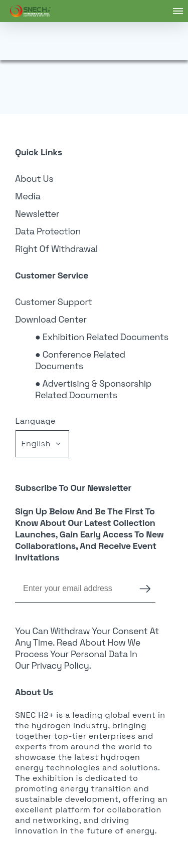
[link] (30, 11)
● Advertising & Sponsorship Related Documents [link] (93, 389)
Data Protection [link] (48, 231)
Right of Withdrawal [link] (56, 249)
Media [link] (28, 196)
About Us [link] (34, 179)
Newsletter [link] (37, 214)
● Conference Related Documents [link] (80, 360)
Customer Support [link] (54, 302)
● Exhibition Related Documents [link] (102, 337)
